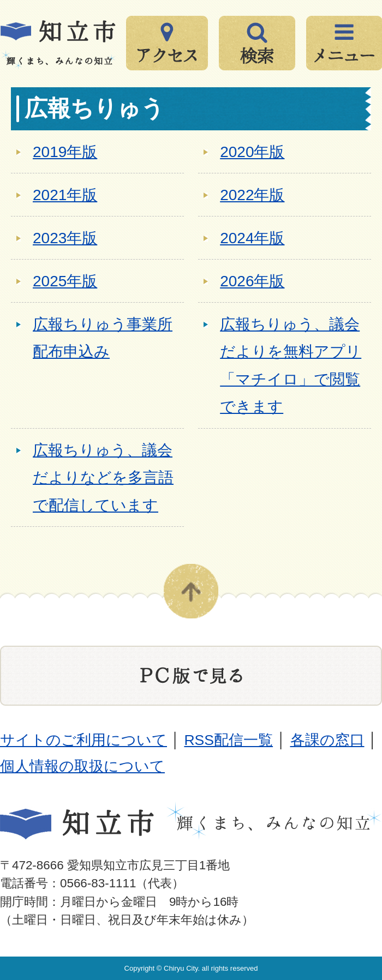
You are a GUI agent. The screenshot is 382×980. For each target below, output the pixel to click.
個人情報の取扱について (82, 766)
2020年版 (252, 152)
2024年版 (252, 238)
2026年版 (252, 281)
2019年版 (65, 152)
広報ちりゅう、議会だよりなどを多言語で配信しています (103, 478)
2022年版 (252, 195)
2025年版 (65, 281)
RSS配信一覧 (228, 740)
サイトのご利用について (83, 740)
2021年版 (65, 195)
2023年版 (65, 238)
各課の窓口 (327, 740)
